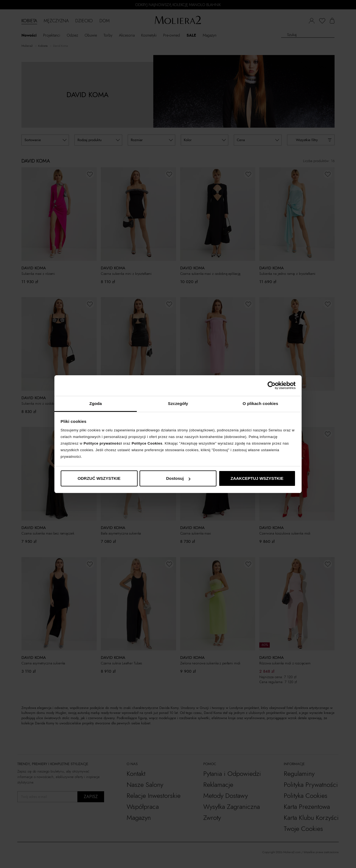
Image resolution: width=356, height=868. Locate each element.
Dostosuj (178, 478)
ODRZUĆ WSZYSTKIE (99, 478)
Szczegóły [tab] (178, 403)
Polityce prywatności (103, 443)
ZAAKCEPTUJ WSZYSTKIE (257, 478)
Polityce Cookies (147, 443)
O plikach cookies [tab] (260, 403)
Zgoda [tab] (96, 403)
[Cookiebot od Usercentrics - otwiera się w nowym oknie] (272, 385)
